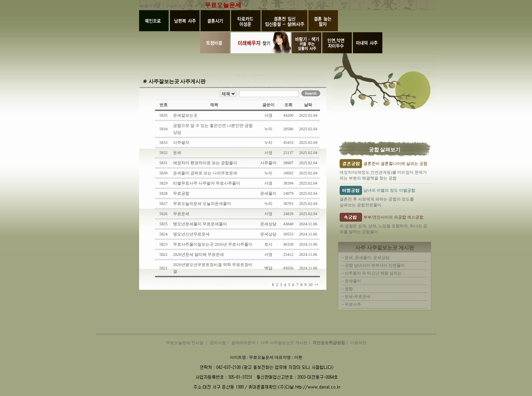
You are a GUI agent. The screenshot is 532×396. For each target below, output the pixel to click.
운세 (177, 153)
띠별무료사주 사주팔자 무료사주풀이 (207, 183)
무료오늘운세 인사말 (185, 343)
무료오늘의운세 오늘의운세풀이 (202, 204)
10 (310, 285)
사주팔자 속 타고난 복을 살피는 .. (375, 273)
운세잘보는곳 (185, 115)
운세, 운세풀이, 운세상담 (367, 258)
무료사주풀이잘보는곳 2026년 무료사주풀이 (213, 244)
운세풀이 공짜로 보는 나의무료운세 (205, 173)
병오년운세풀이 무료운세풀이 (200, 224)
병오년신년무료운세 (191, 234)
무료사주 (353, 304)
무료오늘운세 (223, 5)
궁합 (349, 289)
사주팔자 (181, 143)
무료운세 (181, 214)
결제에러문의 (243, 343)
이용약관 (358, 343)
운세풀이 (353, 281)
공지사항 (218, 343)
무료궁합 (181, 193)
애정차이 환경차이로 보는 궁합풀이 (205, 163)
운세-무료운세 (358, 297)
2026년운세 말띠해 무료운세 (198, 254)
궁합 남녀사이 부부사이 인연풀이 (375, 265)
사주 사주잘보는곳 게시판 (284, 343)
